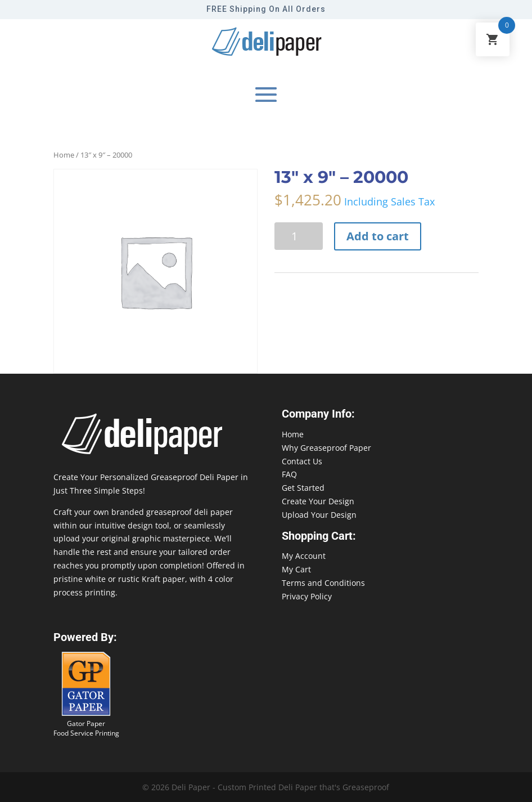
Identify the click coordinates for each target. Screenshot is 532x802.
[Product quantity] (299, 236)
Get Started (303, 488)
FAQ (289, 474)
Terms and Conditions (323, 583)
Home (64, 155)
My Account (304, 556)
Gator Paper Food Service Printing (86, 728)
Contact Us (302, 461)
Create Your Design (318, 501)
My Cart (296, 569)
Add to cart (378, 236)
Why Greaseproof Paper (326, 448)
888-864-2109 (25, 780)
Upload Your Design (319, 515)
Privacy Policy (307, 596)
